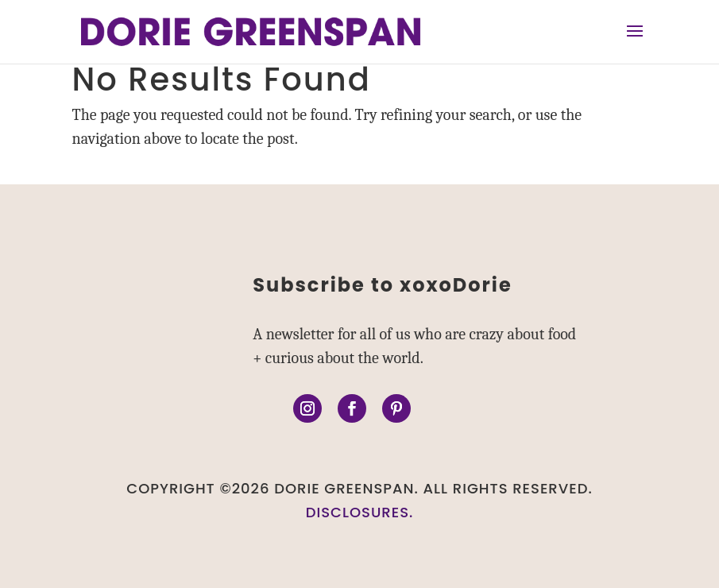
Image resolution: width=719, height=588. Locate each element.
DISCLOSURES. (360, 512)
